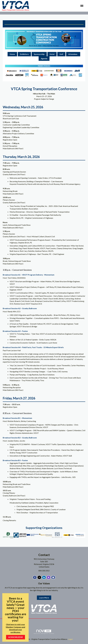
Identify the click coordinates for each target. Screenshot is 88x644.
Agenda (44, 58)
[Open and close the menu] (58, 6)
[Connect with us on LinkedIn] (44, 577)
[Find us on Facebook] (35, 577)
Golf (61, 54)
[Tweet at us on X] (39, 577)
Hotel (52, 54)
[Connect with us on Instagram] (49, 577)
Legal (70, 639)
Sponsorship (39, 54)
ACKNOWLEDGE (16, 637)
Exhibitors (24, 54)
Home (12, 54)
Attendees (73, 54)
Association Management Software (44, 632)
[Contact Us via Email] (53, 577)
